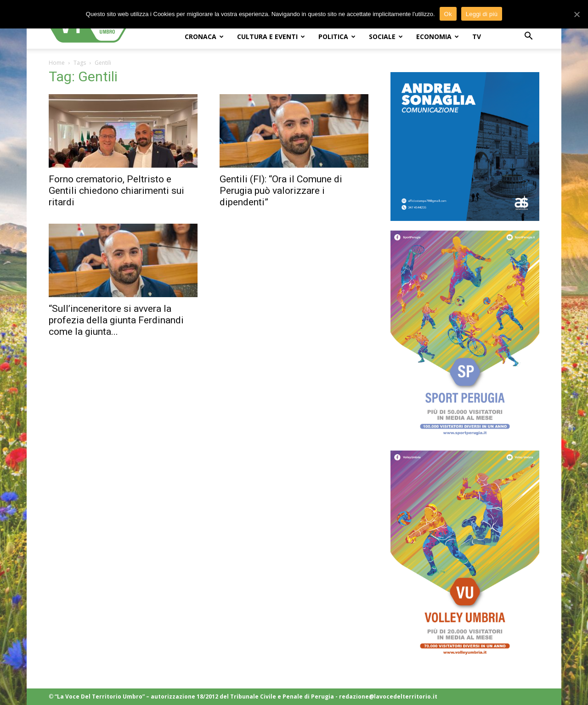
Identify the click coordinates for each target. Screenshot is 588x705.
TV (477, 37)
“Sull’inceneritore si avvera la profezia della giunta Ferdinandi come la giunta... (116, 320)
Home (57, 63)
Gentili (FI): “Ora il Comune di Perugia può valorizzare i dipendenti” (281, 191)
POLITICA (337, 37)
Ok (448, 14)
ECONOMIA (438, 37)
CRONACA (204, 37)
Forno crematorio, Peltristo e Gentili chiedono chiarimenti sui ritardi (116, 191)
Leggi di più (482, 14)
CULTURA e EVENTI (271, 37)
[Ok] (577, 14)
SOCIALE (386, 37)
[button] (528, 37)
